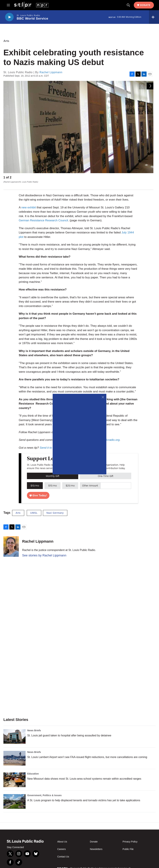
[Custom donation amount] (116, 481)
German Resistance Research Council (43, 216)
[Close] (103, 397)
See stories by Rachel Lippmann (44, 551)
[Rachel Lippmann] (11, 542)
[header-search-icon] (128, 5)
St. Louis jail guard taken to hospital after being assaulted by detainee (69, 731)
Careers (62, 845)
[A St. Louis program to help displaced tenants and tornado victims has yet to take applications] (14, 797)
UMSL (34, 508)
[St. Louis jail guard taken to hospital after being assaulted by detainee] (14, 732)
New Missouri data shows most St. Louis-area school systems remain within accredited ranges (84, 774)
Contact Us (63, 852)
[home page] (31, 5)
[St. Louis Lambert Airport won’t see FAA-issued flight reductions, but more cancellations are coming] (14, 754)
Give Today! (38, 491)
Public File (128, 845)
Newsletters (96, 845)
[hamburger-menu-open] (8, 5)
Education (33, 769)
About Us (62, 837)
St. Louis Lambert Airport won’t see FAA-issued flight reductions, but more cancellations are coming (87, 753)
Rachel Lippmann (51, 72)
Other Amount (90, 481)
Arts (6, 41)
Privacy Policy (130, 837)
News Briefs (34, 726)
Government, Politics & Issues (44, 791)
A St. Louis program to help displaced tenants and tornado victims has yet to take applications (84, 796)
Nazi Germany (55, 508)
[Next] (150, 178)
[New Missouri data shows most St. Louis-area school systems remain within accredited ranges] (14, 775)
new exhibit (29, 203)
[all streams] (154, 17)
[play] (9, 17)
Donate (145, 5)
